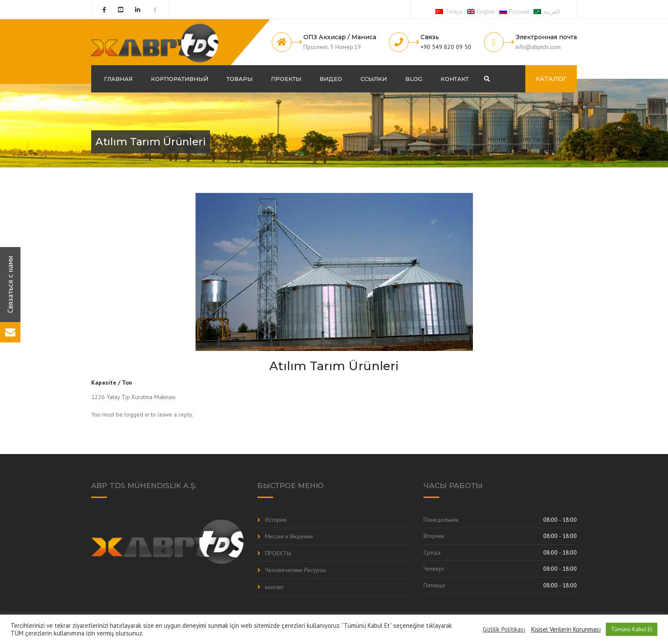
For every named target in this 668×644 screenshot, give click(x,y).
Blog (414, 79)
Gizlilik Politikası (504, 630)
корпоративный (180, 79)
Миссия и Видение (289, 536)
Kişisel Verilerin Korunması (566, 630)
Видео (331, 79)
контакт (455, 79)
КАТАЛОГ (551, 79)
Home (497, 139)
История (276, 520)
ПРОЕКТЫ (286, 79)
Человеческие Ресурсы (295, 570)
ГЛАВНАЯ (118, 79)
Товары (240, 79)
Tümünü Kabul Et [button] (632, 629)
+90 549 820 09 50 (446, 47)
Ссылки (374, 79)
